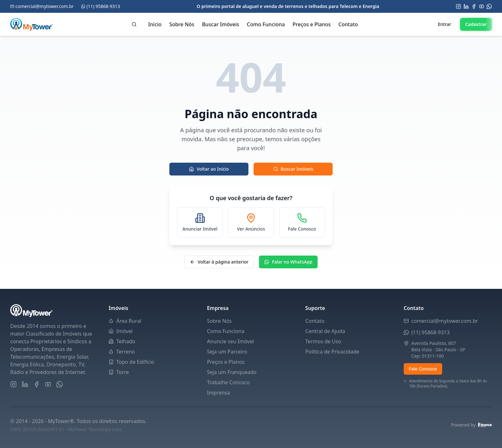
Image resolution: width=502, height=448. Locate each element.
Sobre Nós (182, 24)
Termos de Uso (323, 341)
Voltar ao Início (209, 169)
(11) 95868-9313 (431, 332)
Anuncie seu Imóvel (230, 341)
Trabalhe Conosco (228, 382)
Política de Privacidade (332, 352)
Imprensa (218, 393)
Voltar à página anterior (219, 262)
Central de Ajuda (325, 331)
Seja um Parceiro (227, 352)
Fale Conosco (423, 369)
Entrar (445, 24)
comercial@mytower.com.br (445, 321)
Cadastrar (476, 24)
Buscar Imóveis (221, 24)
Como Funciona (266, 24)
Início (155, 24)
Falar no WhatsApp (288, 262)
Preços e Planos (312, 24)
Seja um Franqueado (232, 372)
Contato (348, 24)
